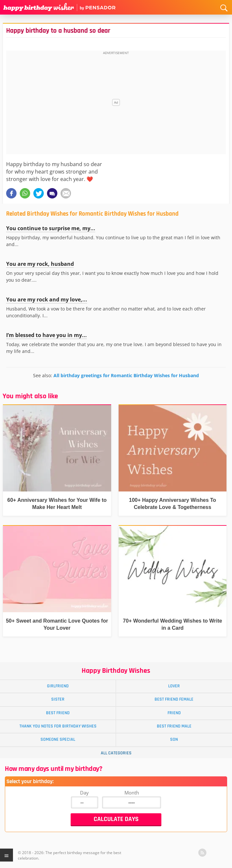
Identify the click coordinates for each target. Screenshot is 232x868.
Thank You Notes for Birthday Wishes (58, 726)
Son (174, 739)
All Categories (116, 753)
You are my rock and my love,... (47, 299)
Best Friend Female (174, 699)
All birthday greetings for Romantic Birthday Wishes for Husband (126, 375)
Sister (58, 699)
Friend (174, 713)
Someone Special (58, 739)
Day (84, 793)
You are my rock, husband (40, 264)
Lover (174, 686)
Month (132, 793)
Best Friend (58, 713)
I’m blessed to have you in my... (46, 335)
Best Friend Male (174, 726)
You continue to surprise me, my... (51, 228)
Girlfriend (58, 686)
